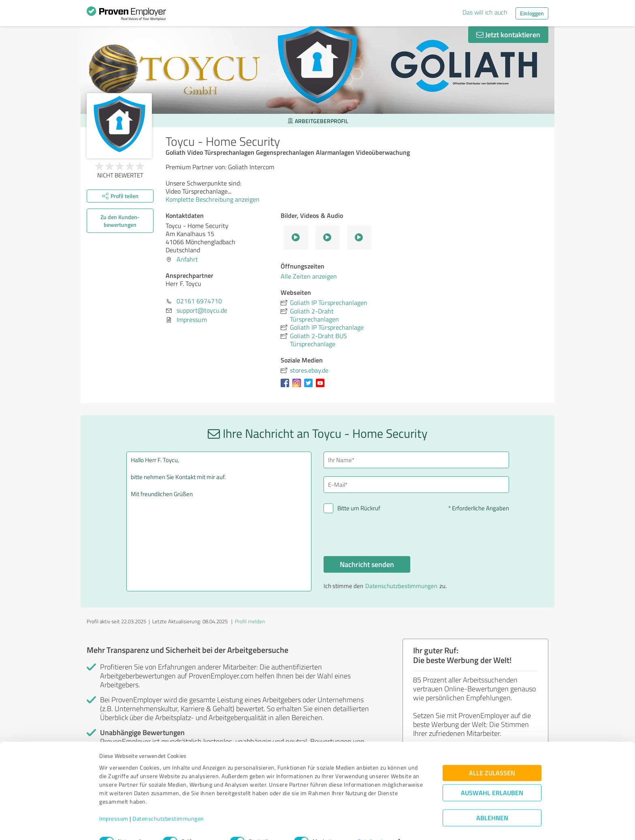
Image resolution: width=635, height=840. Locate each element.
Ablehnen (492, 801)
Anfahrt (187, 259)
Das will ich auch (485, 12)
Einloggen (532, 13)
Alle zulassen (492, 756)
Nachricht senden (367, 564)
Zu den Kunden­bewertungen (120, 221)
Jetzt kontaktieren (508, 34)
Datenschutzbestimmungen (168, 802)
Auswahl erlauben (492, 776)
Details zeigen (374, 825)
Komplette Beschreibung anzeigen (215, 199)
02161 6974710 (199, 301)
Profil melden (250, 621)
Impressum (114, 802)
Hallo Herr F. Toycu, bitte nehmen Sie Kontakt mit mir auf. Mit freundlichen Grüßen (219, 521)
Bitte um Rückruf (359, 508)
